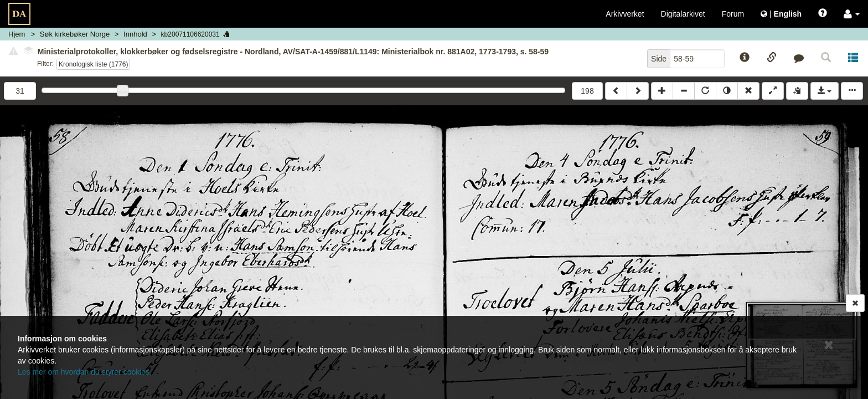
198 (587, 91)
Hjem (17, 34)
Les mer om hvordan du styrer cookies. (85, 372)
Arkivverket (625, 14)
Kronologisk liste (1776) (93, 64)
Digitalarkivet (683, 14)
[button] (852, 14)
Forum (733, 14)
